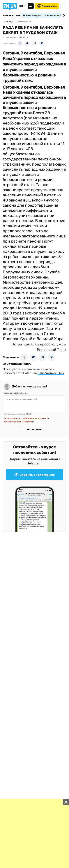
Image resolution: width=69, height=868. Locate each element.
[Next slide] (63, 15)
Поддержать (47, 6)
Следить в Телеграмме (34, 475)
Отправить (34, 430)
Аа (31, 6)
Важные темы (12, 16)
